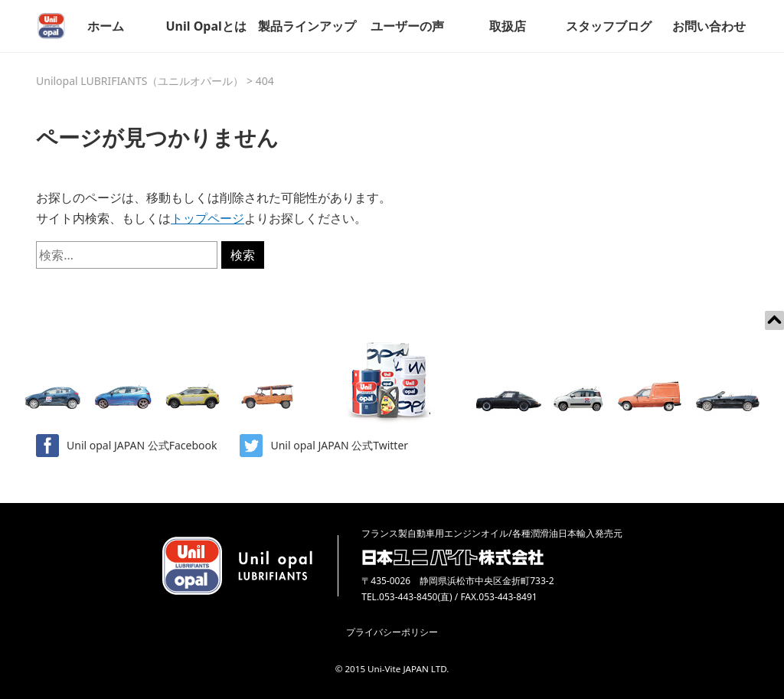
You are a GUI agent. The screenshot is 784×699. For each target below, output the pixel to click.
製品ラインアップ (307, 26)
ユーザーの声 (407, 26)
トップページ (207, 218)
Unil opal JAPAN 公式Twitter (324, 446)
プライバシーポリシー (392, 632)
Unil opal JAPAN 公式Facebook (126, 446)
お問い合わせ (709, 26)
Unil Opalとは (206, 26)
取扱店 (508, 26)
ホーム (106, 26)
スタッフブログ (609, 26)
